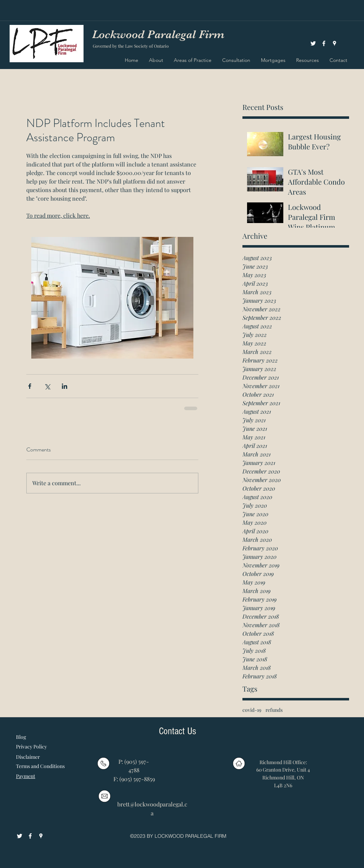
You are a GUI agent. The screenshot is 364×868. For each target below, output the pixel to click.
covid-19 (252, 710)
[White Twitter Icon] (313, 43)
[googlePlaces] (334, 43)
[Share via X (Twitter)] (47, 386)
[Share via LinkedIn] (65, 386)
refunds (274, 710)
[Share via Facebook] (30, 386)
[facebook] (324, 43)
